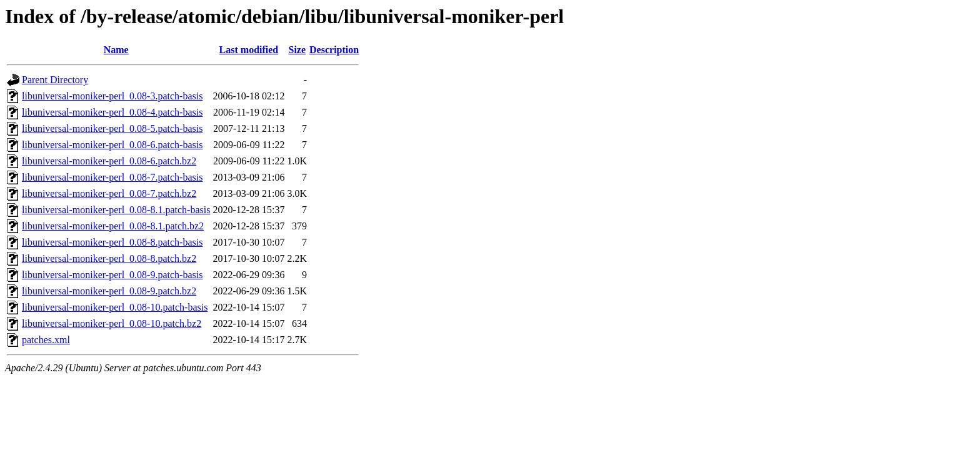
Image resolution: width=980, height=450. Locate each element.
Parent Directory (55, 80)
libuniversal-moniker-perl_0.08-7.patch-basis (112, 177)
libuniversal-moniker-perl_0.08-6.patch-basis (112, 145)
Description (334, 50)
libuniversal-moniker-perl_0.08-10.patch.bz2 (112, 323)
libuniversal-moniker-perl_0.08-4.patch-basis (112, 112)
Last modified (249, 50)
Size (297, 50)
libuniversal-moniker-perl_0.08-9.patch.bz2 (109, 291)
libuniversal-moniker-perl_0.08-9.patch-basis (112, 275)
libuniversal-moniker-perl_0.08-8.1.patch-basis (116, 210)
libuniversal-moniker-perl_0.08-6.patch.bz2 (109, 161)
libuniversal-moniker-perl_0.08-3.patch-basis (112, 96)
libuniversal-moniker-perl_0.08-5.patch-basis (112, 128)
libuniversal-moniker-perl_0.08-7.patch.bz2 (109, 193)
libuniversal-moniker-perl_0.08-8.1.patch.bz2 (113, 226)
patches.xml (46, 340)
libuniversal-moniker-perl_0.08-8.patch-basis (112, 242)
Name (116, 50)
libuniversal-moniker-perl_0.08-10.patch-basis (115, 307)
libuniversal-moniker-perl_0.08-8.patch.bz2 (109, 258)
